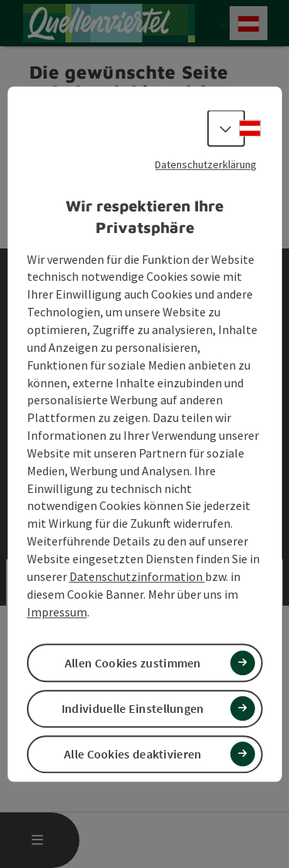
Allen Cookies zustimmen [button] (133, 663)
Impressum (57, 612)
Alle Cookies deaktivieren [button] (133, 754)
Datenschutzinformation (137, 576)
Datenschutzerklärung (206, 164)
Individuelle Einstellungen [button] (133, 708)
